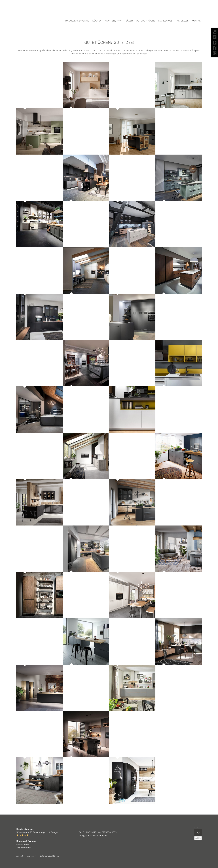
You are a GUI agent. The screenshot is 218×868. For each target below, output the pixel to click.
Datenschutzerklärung (49, 856)
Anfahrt (20, 856)
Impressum (31, 856)
